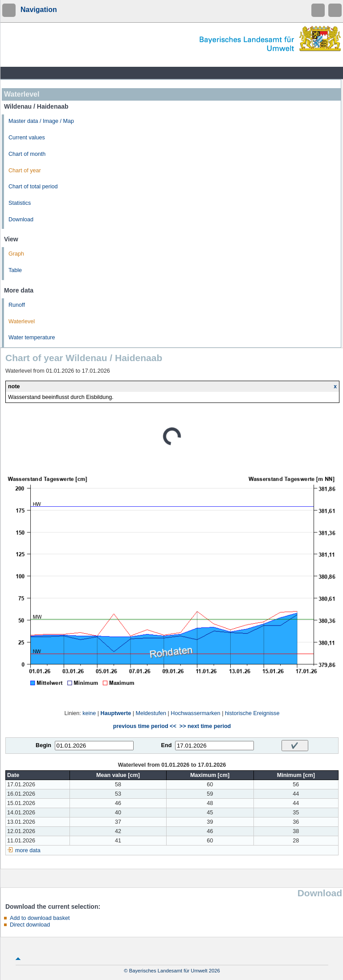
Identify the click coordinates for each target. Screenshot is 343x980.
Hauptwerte (116, 713)
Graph (16, 254)
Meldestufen (151, 713)
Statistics (20, 203)
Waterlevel (22, 321)
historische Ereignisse (252, 713)
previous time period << (145, 726)
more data (28, 850)
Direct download (30, 925)
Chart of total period (33, 187)
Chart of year (25, 171)
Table (15, 270)
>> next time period (205, 726)
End (167, 745)
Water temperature (32, 338)
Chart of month (27, 154)
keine (89, 713)
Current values (27, 138)
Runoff (17, 305)
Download (21, 220)
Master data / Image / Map (41, 121)
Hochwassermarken (195, 713)
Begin (43, 745)
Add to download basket (40, 918)
